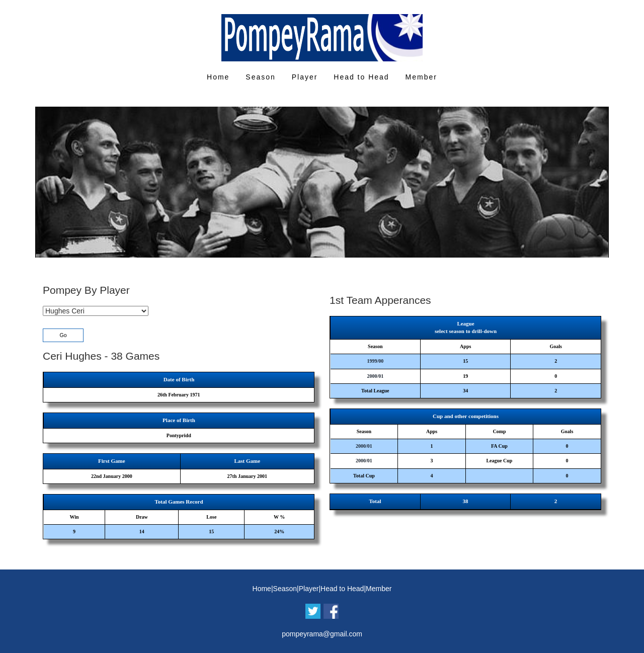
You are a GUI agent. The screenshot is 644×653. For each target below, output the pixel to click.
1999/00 (375, 361)
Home (218, 77)
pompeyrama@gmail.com (322, 634)
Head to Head (361, 77)
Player (305, 77)
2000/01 (375, 376)
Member (421, 77)
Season (260, 77)
